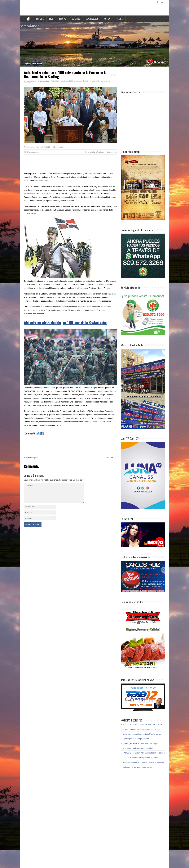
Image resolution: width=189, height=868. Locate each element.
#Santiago (100, 152)
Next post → (111, 457)
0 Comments (58, 147)
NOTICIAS (62, 19)
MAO (51, 19)
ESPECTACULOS (92, 19)
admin (33, 147)
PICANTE (119, 19)
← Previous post (31, 457)
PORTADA (40, 19)
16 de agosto (111, 152)
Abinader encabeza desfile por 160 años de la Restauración (66, 322)
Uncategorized (33, 152)
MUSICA (107, 19)
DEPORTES (76, 19)
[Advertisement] (68, 164)
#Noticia (91, 152)
